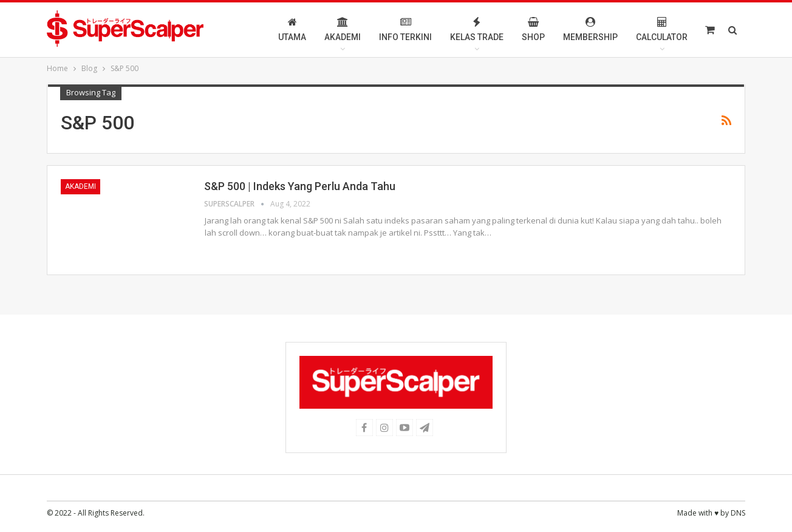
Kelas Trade (477, 29)
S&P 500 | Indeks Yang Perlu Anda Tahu (300, 186)
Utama (292, 29)
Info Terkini (405, 29)
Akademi (343, 29)
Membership (590, 29)
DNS (738, 513)
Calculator (662, 29)
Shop (533, 29)
